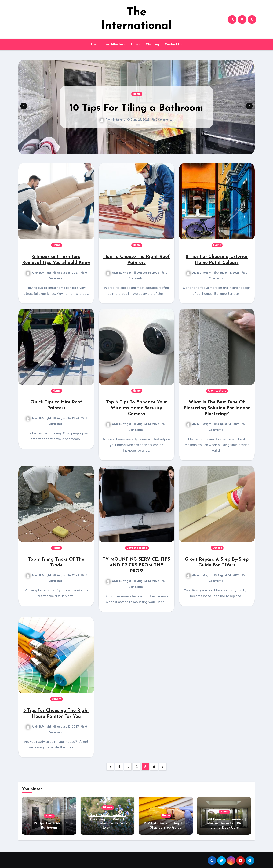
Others (217, 548)
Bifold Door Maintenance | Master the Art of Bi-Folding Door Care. (224, 824)
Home (96, 45)
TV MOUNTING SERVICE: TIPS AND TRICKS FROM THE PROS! (136, 565)
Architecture (116, 45)
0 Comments (164, 120)
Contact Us (173, 45)
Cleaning (152, 45)
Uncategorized (137, 548)
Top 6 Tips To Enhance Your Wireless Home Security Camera (136, 408)
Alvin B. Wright (112, 120)
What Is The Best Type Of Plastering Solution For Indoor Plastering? (217, 408)
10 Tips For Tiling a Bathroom (136, 108)
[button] (249, 106)
